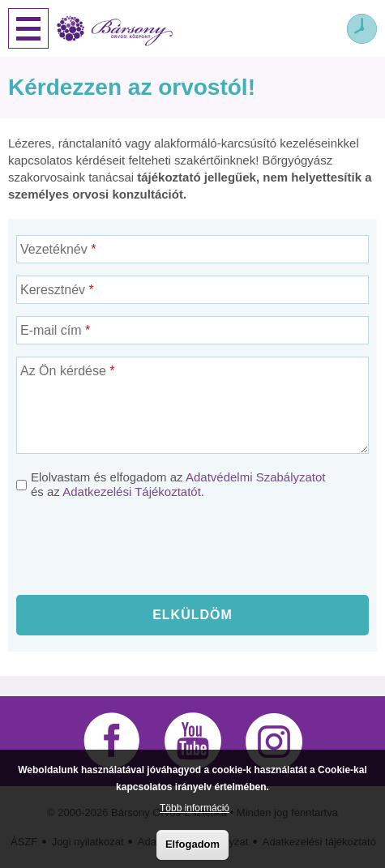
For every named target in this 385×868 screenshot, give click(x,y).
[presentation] (193, 551)
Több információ (195, 808)
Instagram (274, 741)
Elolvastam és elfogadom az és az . (178, 484)
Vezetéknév (58, 249)
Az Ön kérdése (68, 371)
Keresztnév (57, 290)
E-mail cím (55, 330)
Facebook (112, 741)
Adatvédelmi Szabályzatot (256, 477)
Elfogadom (192, 844)
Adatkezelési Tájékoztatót (132, 492)
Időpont (362, 29)
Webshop (324, 29)
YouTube (193, 741)
